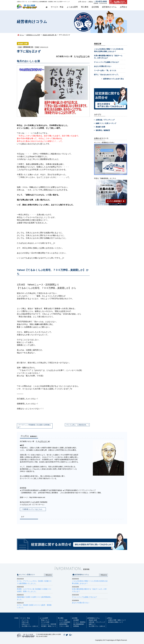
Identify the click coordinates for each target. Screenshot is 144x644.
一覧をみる (48, 575)
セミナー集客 (63, 620)
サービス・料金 (57, 7)
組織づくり (92, 624)
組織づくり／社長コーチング (106, 123)
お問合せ (124, 7)
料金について (45, 620)
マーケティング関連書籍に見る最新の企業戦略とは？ (34, 426)
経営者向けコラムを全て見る (114, 79)
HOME (16, 618)
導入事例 (85, 7)
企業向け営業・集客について (117, 620)
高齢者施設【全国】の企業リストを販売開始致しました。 (35, 597)
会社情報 (95, 7)
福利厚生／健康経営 (103, 130)
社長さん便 (25, 622)
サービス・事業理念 (79, 622)
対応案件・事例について (49, 626)
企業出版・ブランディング (97, 622)
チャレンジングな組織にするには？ (107, 62)
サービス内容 (45, 622)
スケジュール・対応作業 (49, 624)
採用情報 (76, 626)
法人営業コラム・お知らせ (30, 626)
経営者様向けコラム (93, 618)
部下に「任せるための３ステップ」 (107, 75)
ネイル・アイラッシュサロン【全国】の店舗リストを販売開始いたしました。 (35, 581)
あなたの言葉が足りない (103, 66)
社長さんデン (26, 624)
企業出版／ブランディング (105, 120)
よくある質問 (72, 7)
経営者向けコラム (109, 7)
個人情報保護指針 (79, 624)
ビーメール (25, 620)
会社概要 (76, 620)
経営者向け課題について (116, 622)
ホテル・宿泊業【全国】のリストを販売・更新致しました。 (35, 605)
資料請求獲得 (63, 624)
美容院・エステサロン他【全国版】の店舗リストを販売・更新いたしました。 (35, 589)
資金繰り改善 (23, 44)
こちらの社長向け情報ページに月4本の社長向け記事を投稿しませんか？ (90, 581)
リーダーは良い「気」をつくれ (105, 70)
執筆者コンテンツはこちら (33, 509)
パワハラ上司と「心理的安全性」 (77, 425)
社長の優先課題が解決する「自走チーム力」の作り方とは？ (90, 589)
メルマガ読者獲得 (65, 622)
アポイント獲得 (64, 626)
